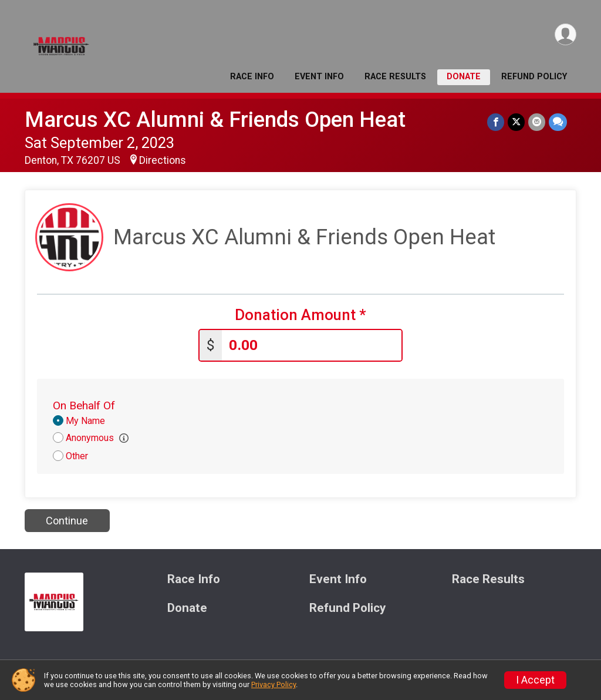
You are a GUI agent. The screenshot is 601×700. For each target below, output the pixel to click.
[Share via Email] (537, 122)
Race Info (252, 77)
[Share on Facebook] (496, 122)
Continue (67, 521)
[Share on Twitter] (516, 122)
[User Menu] (565, 34)
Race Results (395, 77)
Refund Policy (534, 77)
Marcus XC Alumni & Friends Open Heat (215, 120)
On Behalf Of (84, 405)
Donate (464, 77)
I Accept (535, 680)
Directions (163, 160)
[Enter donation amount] (312, 346)
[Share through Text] (558, 122)
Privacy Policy (274, 684)
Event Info (319, 77)
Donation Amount (300, 315)
